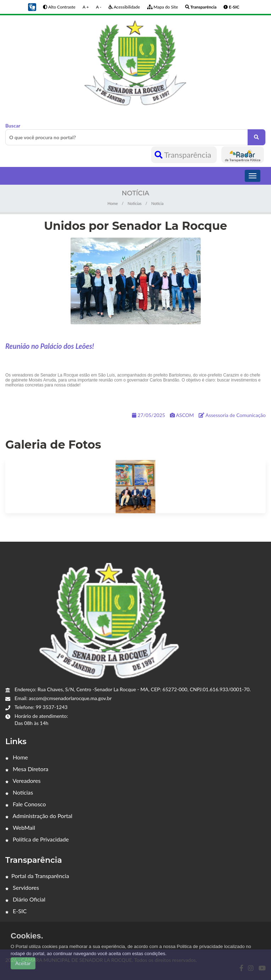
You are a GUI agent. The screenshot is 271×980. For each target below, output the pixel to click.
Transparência (184, 155)
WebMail (20, 827)
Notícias (19, 792)
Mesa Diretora (27, 769)
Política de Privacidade (37, 839)
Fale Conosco (26, 804)
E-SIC (16, 911)
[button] (32, 7)
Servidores (22, 887)
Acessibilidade (124, 7)
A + (86, 7)
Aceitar (23, 963)
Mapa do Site (163, 7)
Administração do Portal (39, 816)
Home (113, 203)
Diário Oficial (25, 899)
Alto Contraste (59, 7)
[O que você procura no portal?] (256, 137)
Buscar (135, 134)
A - (98, 7)
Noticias (135, 203)
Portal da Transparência (37, 876)
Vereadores (23, 781)
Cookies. (27, 936)
